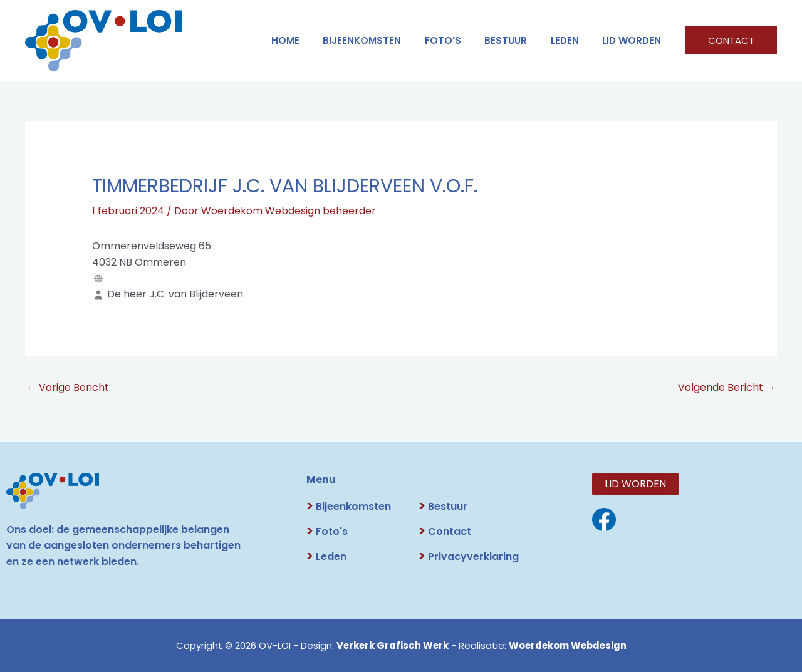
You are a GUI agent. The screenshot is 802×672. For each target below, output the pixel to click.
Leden (326, 557)
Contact (445, 532)
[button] (731, 40)
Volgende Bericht (727, 387)
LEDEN (572, 40)
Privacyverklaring (469, 557)
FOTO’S (459, 40)
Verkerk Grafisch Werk (390, 645)
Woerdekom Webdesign (568, 645)
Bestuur (443, 507)
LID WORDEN (634, 40)
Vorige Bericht (68, 387)
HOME (311, 40)
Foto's (327, 532)
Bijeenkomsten (383, 40)
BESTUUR (518, 40)
